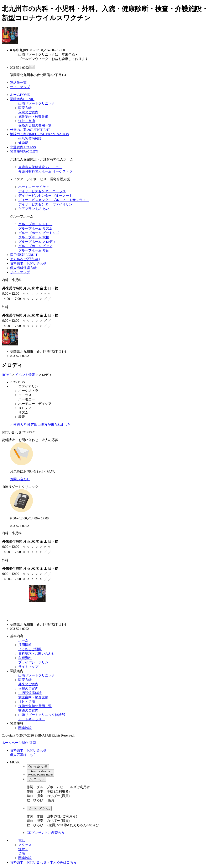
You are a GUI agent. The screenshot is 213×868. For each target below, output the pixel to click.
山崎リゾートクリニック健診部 (42, 715)
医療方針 (25, 108)
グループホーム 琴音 (34, 250)
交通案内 (23, 147)
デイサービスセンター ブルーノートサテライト (54, 200)
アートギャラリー (32, 719)
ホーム (20, 95)
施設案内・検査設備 (33, 117)
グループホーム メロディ (37, 242)
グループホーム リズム (35, 228)
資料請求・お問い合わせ (28, 263)
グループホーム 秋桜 (34, 237)
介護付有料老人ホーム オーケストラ (45, 171)
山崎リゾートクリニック (37, 103)
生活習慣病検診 (30, 138)
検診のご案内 (40, 134)
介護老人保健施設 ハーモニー (40, 167)
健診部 (23, 143)
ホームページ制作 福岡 (19, 743)
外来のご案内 (30, 130)
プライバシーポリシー (35, 662)
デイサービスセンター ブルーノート (45, 196)
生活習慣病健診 (30, 693)
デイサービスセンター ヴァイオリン (45, 204)
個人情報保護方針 (23, 268)
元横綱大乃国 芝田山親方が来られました (40, 425)
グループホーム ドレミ (35, 224)
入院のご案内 (28, 112)
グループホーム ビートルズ (39, 233)
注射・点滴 (27, 121)
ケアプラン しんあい (34, 209)
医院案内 (22, 99)
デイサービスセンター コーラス (42, 191)
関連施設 (24, 152)
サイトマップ (20, 272)
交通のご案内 (28, 710)
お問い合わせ (20, 479)
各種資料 (25, 658)
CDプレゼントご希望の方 (46, 833)
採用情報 (24, 255)
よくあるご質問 (25, 259)
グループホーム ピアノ (35, 246)
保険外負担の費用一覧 (35, 125)
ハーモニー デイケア (34, 187)
